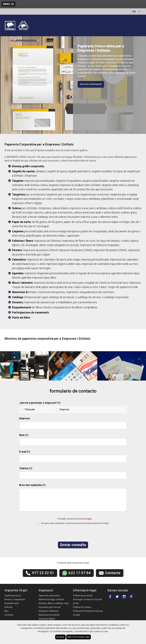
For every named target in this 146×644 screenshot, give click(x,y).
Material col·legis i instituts (51, 599)
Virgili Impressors (13, 596)
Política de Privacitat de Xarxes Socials (88, 613)
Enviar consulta (73, 545)
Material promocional (49, 615)
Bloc (7, 611)
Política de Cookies (82, 607)
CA (134, 11)
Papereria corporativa (49, 596)
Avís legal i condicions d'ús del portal (87, 601)
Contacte (9, 615)
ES (139, 11)
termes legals (85, 519)
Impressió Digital (47, 619)
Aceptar (60, 637)
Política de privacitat (83, 596)
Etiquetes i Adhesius (49, 611)
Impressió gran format (50, 607)
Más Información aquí (79, 637)
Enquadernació (12, 603)
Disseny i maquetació (15, 599)
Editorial (8, 607)
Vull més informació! (91, 84)
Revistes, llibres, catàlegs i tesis (54, 603)
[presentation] (3, 366)
